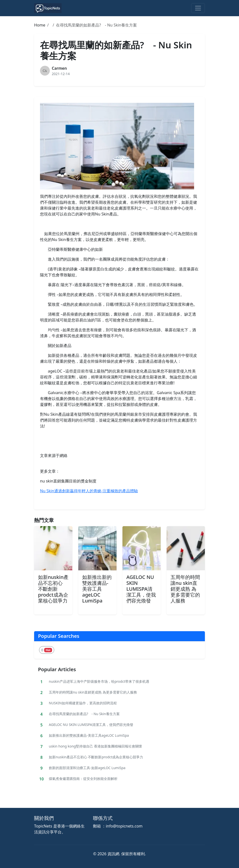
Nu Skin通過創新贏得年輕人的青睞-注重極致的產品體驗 (89, 491)
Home (40, 25)
